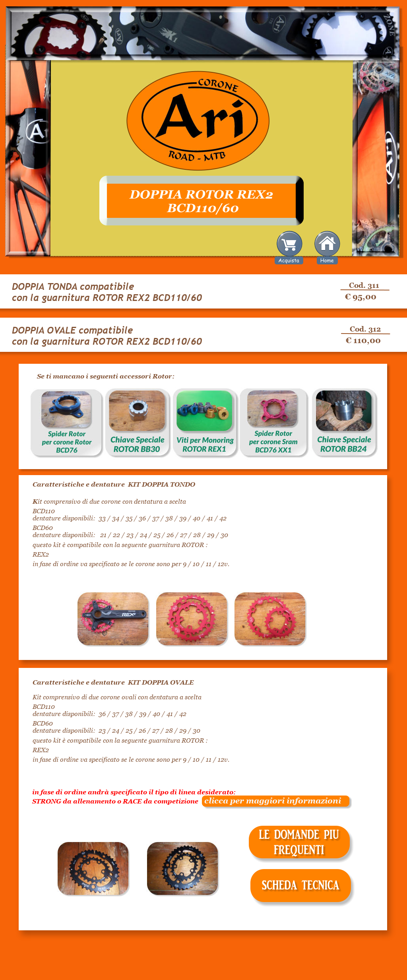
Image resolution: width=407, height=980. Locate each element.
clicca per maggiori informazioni (270, 801)
